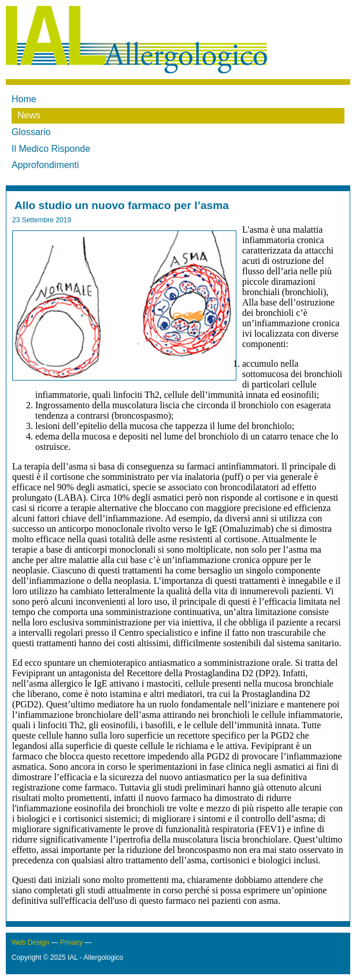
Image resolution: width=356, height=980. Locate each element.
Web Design (30, 942)
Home (24, 99)
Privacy (71, 942)
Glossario (31, 132)
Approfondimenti (45, 165)
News (29, 115)
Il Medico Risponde (51, 149)
